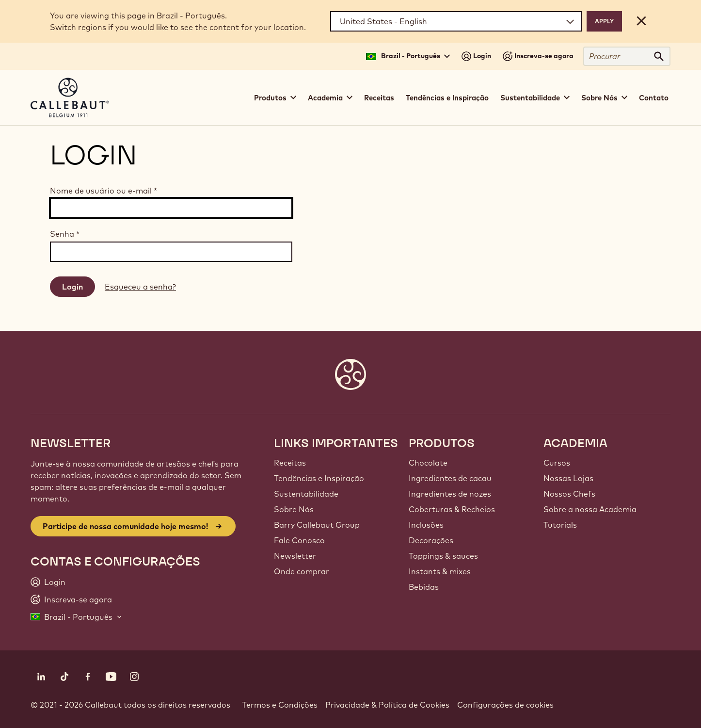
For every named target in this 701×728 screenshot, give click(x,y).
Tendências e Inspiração (447, 98)
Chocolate (428, 463)
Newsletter (295, 556)
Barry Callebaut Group (317, 525)
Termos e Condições (280, 705)
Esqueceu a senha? (140, 287)
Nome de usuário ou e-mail (104, 191)
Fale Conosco (299, 540)
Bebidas (424, 587)
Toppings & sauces (443, 556)
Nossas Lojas (568, 478)
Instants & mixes (440, 571)
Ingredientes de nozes (450, 494)
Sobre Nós (294, 509)
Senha (65, 234)
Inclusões (426, 525)
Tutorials (560, 525)
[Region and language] (456, 21)
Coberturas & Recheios (452, 509)
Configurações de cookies (505, 705)
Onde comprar (302, 571)
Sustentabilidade (306, 494)
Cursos (557, 463)
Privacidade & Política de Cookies (387, 705)
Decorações (431, 540)
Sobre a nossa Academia (590, 509)
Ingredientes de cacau (450, 478)
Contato (654, 98)
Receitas (379, 98)
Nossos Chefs (569, 494)
